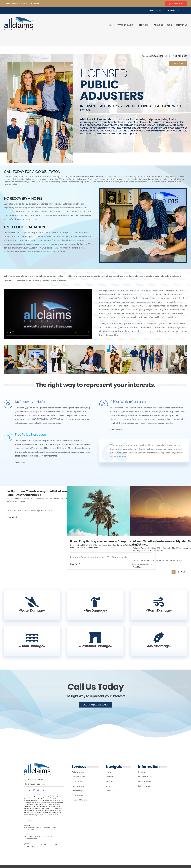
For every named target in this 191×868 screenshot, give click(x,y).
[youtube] (38, 790)
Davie (39, 803)
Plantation (27, 805)
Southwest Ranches (53, 803)
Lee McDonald (15, 498)
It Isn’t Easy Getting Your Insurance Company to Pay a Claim (111, 541)
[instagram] (34, 790)
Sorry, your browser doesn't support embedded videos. (48, 314)
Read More (17, 462)
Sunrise (44, 803)
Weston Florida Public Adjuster (89, 547)
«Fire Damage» (93, 610)
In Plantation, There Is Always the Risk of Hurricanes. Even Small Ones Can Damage (45, 493)
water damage (20, 501)
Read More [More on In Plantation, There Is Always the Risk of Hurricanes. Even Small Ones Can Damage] (12, 517)
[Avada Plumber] (19, 18)
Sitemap (53, 816)
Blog (46, 498)
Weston (46, 801)
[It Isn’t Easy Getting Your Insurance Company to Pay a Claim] (111, 511)
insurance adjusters (44, 808)
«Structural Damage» (93, 646)
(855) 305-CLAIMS (36, 780)
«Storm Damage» (156, 610)
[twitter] (29, 790)
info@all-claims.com (37, 784)
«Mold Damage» (156, 646)
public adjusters (41, 799)
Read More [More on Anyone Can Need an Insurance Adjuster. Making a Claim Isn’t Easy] (137, 567)
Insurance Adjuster (61, 498)
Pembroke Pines (55, 801)
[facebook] (25, 790)
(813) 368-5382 (160, 11)
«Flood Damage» (29, 646)
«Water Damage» (29, 610)
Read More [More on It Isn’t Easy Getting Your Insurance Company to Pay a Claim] (74, 564)
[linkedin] (43, 790)
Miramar (27, 803)
